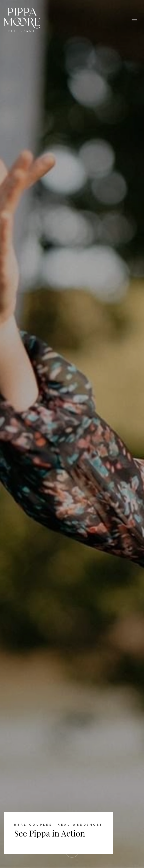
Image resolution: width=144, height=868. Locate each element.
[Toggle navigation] (134, 20)
